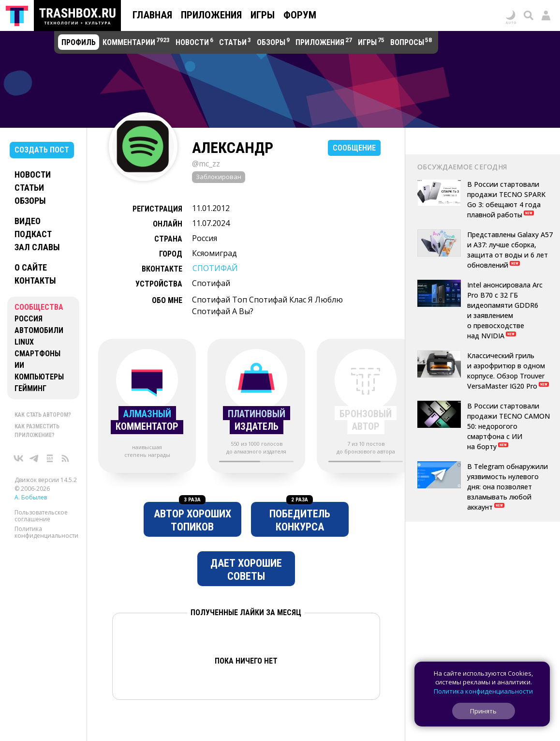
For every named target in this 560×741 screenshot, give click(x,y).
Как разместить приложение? (37, 431)
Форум (300, 15)
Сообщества (39, 307)
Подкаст (33, 234)
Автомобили (39, 330)
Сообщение (354, 148)
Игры (263, 15)
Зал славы (37, 247)
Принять (483, 711)
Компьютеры (39, 377)
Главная (152, 15)
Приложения (211, 15)
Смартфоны (37, 354)
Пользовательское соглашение (41, 516)
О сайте (31, 267)
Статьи (29, 188)
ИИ (19, 365)
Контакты (35, 280)
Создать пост (42, 150)
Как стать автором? (43, 415)
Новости (33, 174)
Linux (24, 342)
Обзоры (30, 201)
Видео (28, 221)
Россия (29, 319)
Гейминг (30, 388)
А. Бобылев (31, 497)
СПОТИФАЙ (215, 268)
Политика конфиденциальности (46, 532)
